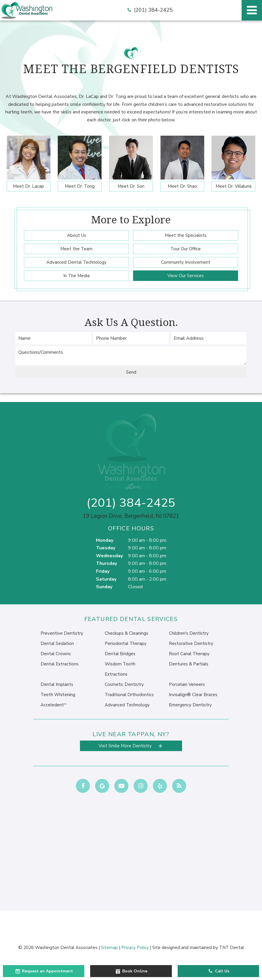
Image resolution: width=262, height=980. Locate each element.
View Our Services (186, 276)
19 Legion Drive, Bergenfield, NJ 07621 (131, 516)
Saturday (106, 579)
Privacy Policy (135, 948)
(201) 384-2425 (149, 10)
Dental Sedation (57, 643)
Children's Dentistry (189, 633)
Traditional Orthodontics (129, 695)
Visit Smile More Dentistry (131, 746)
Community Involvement (186, 262)
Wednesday (109, 556)
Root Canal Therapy (189, 654)
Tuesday (106, 548)
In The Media (76, 276)
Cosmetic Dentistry (124, 684)
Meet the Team (76, 249)
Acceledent (53, 705)
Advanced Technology (127, 705)
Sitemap (109, 948)
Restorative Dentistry (191, 643)
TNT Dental (232, 948)
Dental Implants (57, 684)
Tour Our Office (186, 249)
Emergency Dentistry (190, 705)
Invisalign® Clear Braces (193, 695)
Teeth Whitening (58, 695)
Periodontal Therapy (126, 643)
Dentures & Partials (189, 664)
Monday (105, 540)
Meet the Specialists (186, 235)
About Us (77, 235)
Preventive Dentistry (62, 633)
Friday (103, 571)
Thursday (106, 563)
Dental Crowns (56, 654)
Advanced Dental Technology (76, 262)
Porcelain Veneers (187, 684)
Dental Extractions (60, 664)
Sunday (104, 587)
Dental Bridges (120, 654)
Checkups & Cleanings (126, 633)
